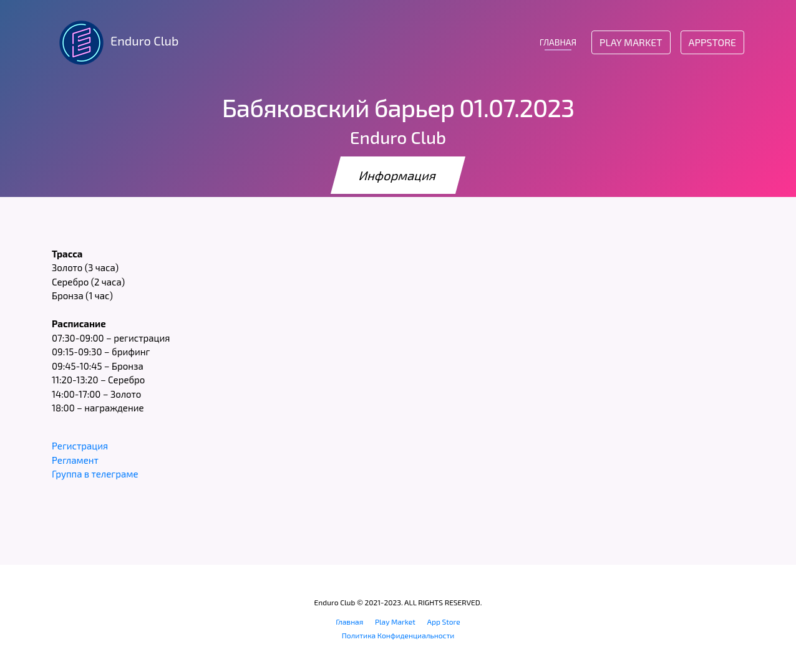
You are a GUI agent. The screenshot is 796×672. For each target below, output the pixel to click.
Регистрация (80, 446)
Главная (349, 622)
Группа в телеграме (95, 474)
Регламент (75, 460)
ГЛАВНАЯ (558, 42)
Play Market (631, 42)
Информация (398, 175)
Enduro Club (115, 42)
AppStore (712, 42)
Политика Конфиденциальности (398, 635)
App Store (444, 622)
